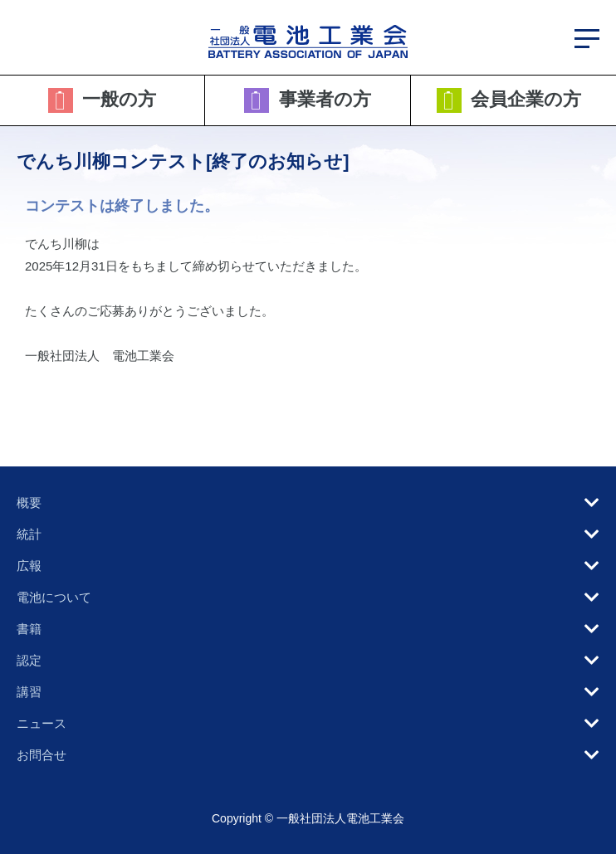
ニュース (42, 723)
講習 (29, 692)
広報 (29, 566)
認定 (29, 660)
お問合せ (42, 755)
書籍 (29, 629)
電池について (54, 597)
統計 (29, 534)
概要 (29, 503)
